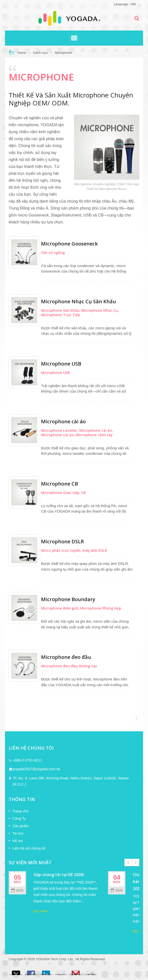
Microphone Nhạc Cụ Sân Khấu (78, 301)
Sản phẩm (21, 826)
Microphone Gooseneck (69, 244)
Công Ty (19, 819)
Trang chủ (20, 811)
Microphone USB (61, 364)
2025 (17, 890)
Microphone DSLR (62, 541)
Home (22, 53)
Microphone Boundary (68, 599)
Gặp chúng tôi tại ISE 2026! (59, 875)
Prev (128, 862)
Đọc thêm (40, 911)
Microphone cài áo (63, 421)
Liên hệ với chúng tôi (29, 848)
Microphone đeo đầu (66, 657)
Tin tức (18, 833)
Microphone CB (59, 484)
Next (136, 862)
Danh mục (40, 53)
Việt (133, 4)
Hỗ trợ (18, 841)
